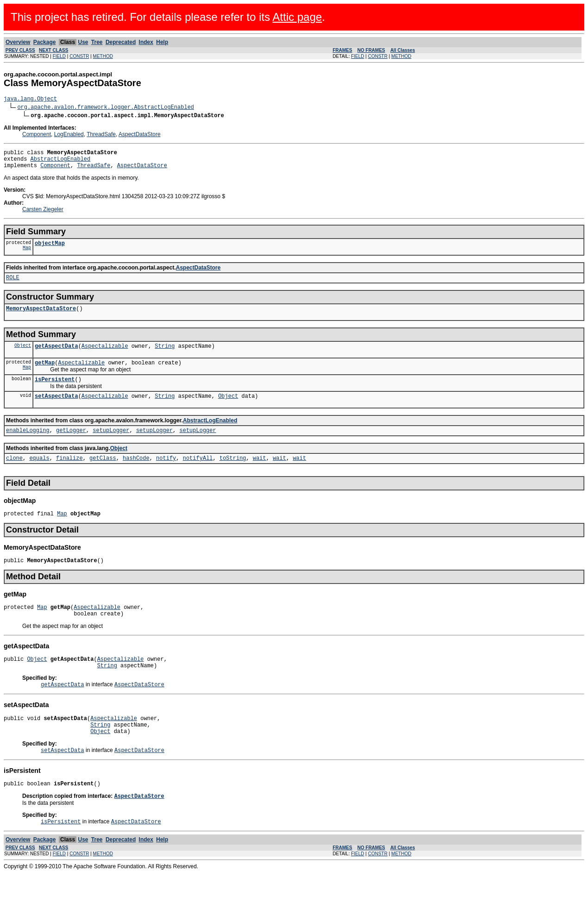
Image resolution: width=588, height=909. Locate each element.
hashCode (136, 476)
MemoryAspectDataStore (41, 318)
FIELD (59, 56)
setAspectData (56, 411)
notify (166, 476)
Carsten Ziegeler (43, 215)
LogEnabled (69, 136)
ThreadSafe (101, 136)
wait (260, 476)
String (165, 357)
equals (39, 476)
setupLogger (111, 447)
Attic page (297, 17)
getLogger (71, 447)
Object (23, 356)
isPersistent (55, 393)
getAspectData (56, 357)
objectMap (50, 250)
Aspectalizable (105, 357)
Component (37, 136)
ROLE (13, 285)
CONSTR (79, 56)
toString (233, 476)
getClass (103, 476)
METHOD (103, 56)
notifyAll (198, 476)
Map (27, 256)
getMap (45, 375)
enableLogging (28, 447)
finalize (69, 476)
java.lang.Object (30, 100)
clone (14, 476)
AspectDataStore (140, 136)
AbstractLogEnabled (61, 163)
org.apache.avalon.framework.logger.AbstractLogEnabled (106, 108)
